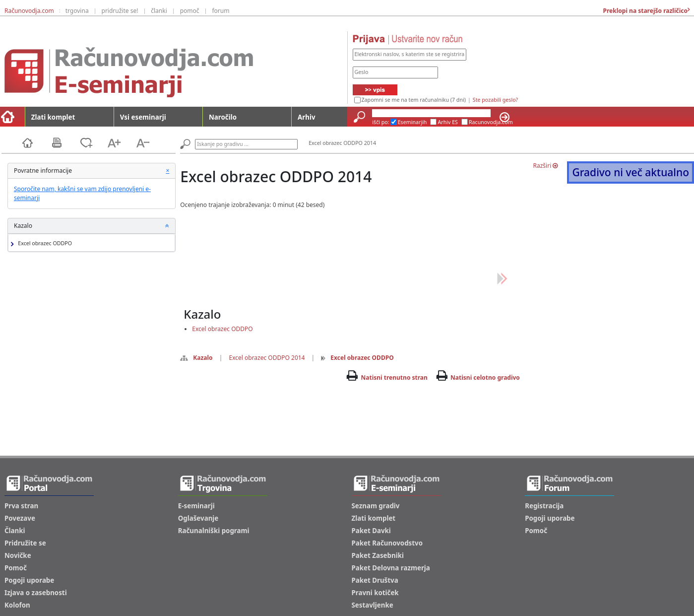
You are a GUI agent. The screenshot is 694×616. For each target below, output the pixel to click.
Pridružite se (25, 543)
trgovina (77, 11)
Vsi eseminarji (143, 117)
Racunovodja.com (491, 122)
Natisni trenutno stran (394, 377)
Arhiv (306, 117)
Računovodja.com (29, 11)
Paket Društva (375, 580)
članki (159, 11)
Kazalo (196, 358)
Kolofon (17, 605)
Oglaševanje (198, 518)
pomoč (190, 11)
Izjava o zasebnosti (36, 593)
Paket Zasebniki (378, 555)
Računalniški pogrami (214, 531)
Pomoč (16, 568)
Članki (15, 531)
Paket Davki (371, 531)
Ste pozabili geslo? (495, 100)
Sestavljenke (373, 605)
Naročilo (223, 117)
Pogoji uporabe (29, 580)
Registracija (544, 506)
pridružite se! (120, 11)
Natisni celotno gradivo (485, 377)
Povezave (20, 518)
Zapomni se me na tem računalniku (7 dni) (414, 100)
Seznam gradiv (376, 506)
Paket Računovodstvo (387, 543)
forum (221, 11)
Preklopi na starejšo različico (644, 11)
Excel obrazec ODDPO (44, 243)
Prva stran (21, 506)
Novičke (18, 555)
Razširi (546, 166)
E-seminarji (196, 506)
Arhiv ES (448, 122)
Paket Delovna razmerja (391, 568)
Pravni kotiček (375, 593)
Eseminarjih (412, 122)
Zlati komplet (53, 117)
